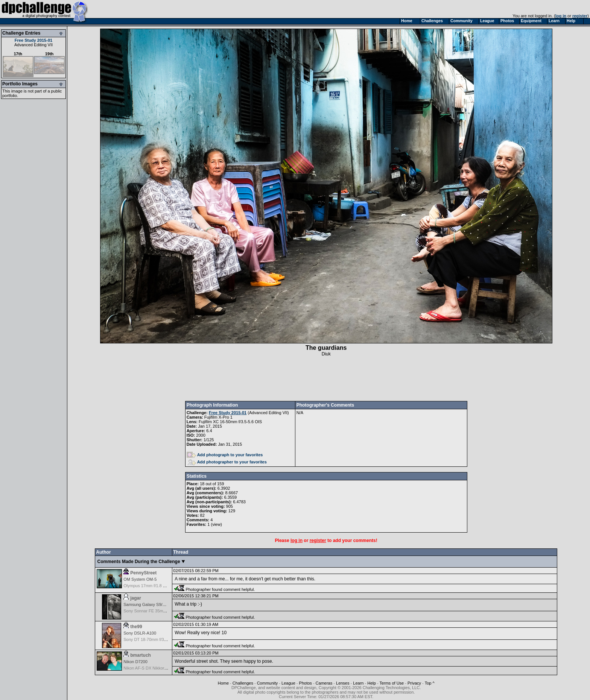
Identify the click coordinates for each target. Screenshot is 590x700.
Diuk (326, 354)
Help (372, 683)
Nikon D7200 (135, 662)
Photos (306, 683)
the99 (136, 627)
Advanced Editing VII (33, 45)
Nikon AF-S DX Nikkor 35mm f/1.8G (156, 668)
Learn (358, 683)
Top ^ (430, 683)
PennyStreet (143, 573)
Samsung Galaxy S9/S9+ (147, 604)
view (216, 524)
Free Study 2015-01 (33, 40)
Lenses (343, 683)
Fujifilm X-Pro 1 (218, 417)
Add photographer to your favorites (227, 462)
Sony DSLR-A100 (140, 633)
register (580, 16)
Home (223, 683)
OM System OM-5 (140, 579)
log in (561, 16)
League (288, 683)
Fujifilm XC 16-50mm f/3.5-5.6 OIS (230, 422)
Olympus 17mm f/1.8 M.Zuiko (151, 586)
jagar (136, 598)
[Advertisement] (326, 379)
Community (268, 683)
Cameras (324, 683)
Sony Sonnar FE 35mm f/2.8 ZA (153, 611)
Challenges (243, 683)
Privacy (414, 683)
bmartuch (141, 655)
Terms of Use (392, 683)
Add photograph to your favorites (225, 455)
